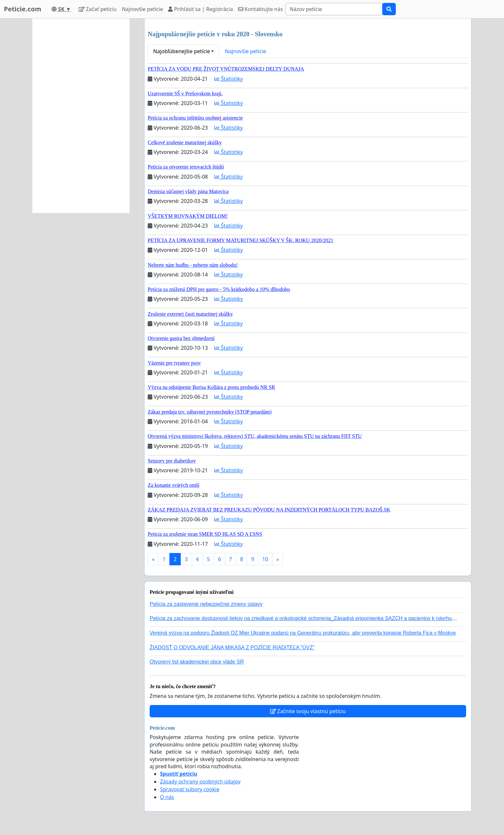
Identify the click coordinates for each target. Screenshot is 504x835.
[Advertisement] (81, 116)
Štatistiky (229, 79)
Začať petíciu (98, 9)
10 (265, 559)
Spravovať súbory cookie (190, 789)
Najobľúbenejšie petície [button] (182, 51)
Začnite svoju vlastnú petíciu (308, 711)
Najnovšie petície (142, 9)
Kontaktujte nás (260, 9)
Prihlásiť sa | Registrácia (200, 9)
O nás (167, 797)
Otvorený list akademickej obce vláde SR (197, 662)
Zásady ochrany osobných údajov (200, 782)
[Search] (334, 9)
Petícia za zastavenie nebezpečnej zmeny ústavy (206, 604)
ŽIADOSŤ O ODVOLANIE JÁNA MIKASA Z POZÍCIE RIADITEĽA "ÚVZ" (232, 647)
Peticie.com (23, 9)
